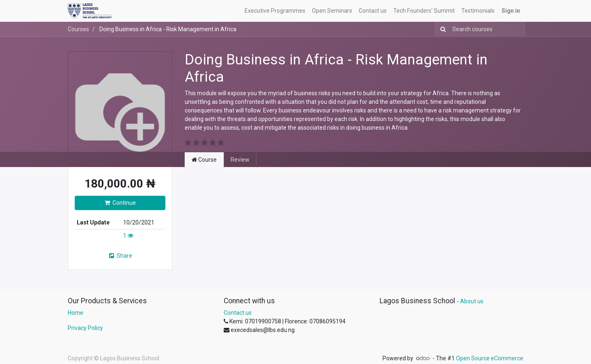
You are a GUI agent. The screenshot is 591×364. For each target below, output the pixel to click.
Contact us (238, 313)
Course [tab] (204, 160)
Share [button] (120, 256)
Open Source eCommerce (490, 358)
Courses (78, 29)
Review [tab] (240, 160)
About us (472, 301)
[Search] (441, 29)
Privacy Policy (85, 328)
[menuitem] (275, 11)
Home (76, 313)
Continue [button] (120, 203)
